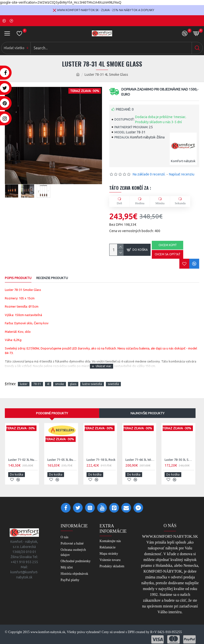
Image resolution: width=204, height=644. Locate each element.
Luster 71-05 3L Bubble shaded (62, 460)
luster (24, 384)
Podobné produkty (52, 413)
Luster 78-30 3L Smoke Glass (179, 460)
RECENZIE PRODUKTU (52, 278)
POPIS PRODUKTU (18, 278)
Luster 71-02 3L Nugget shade (23, 460)
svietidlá (113, 384)
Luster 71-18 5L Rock (101, 460)
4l (48, 384)
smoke (60, 384)
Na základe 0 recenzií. (149, 174)
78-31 (37, 384)
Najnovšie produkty (147, 413)
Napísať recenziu (182, 174)
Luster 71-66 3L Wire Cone (140, 460)
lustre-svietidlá (92, 384)
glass (73, 384)
